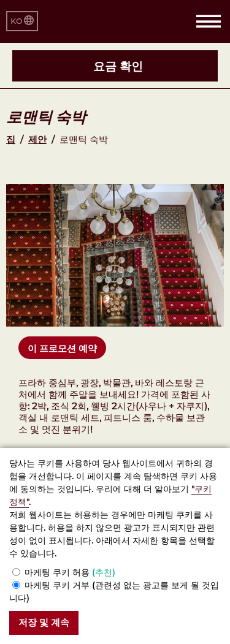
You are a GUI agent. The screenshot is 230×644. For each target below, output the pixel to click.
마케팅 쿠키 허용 (70, 572)
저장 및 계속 (44, 622)
